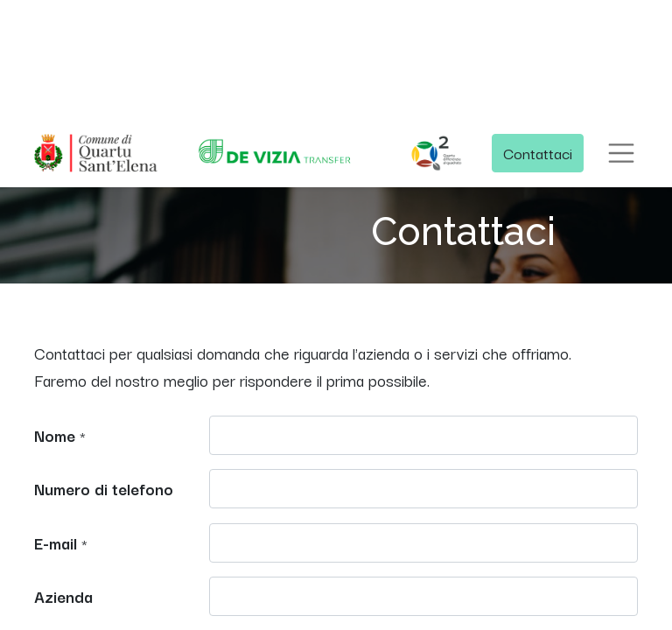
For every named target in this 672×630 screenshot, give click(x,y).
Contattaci (538, 153)
